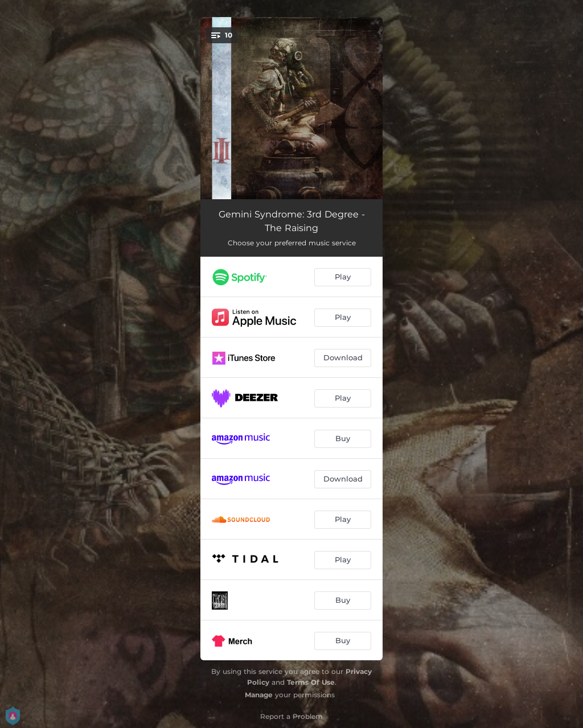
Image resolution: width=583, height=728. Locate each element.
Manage (259, 695)
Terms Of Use (311, 682)
